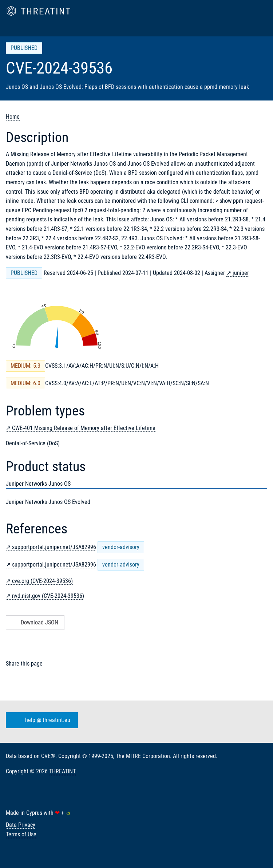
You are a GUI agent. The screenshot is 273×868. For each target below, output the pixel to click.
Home (13, 117)
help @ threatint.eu (40, 720)
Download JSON (34, 622)
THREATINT (62, 771)
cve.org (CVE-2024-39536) (42, 581)
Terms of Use (21, 834)
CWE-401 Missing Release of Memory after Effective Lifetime (84, 428)
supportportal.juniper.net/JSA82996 (54, 547)
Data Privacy (21, 825)
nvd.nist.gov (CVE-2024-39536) (48, 596)
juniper (241, 273)
